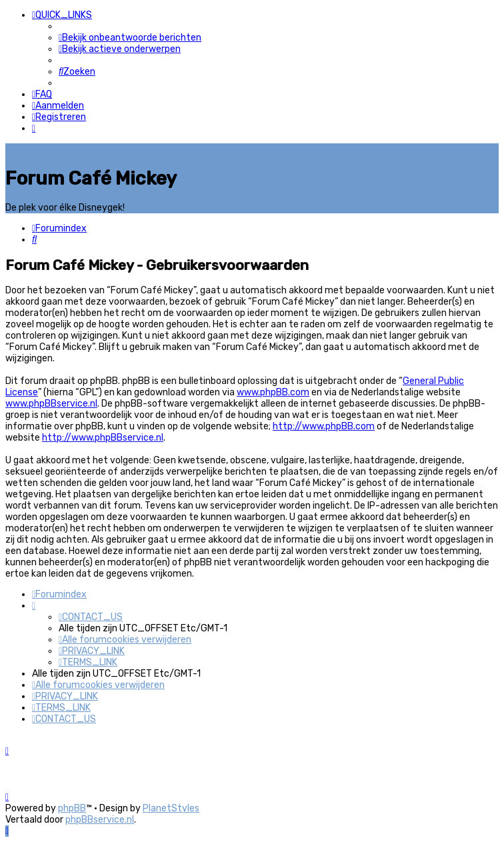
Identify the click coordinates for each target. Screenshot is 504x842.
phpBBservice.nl (100, 820)
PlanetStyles (171, 808)
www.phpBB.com (273, 392)
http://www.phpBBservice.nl (103, 437)
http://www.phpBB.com (324, 426)
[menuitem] (130, 38)
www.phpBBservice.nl (51, 403)
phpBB (72, 808)
